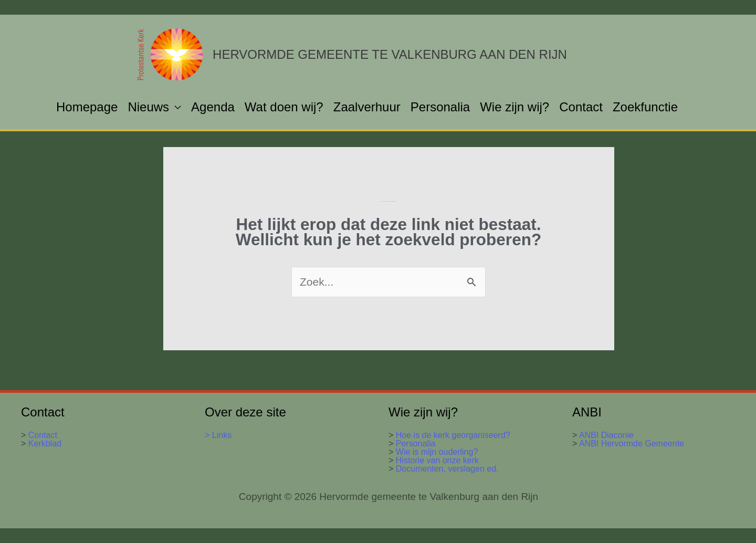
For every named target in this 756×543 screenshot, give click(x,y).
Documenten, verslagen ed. (447, 469)
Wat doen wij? (284, 107)
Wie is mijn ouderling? (437, 452)
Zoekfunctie (645, 107)
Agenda (213, 107)
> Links (218, 435)
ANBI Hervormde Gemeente (631, 443)
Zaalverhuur (367, 107)
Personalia (440, 107)
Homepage (87, 107)
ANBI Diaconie (606, 435)
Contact (581, 107)
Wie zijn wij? (514, 107)
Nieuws (148, 107)
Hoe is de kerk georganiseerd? (453, 435)
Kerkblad (44, 443)
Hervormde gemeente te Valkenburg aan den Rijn (390, 54)
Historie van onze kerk (437, 460)
